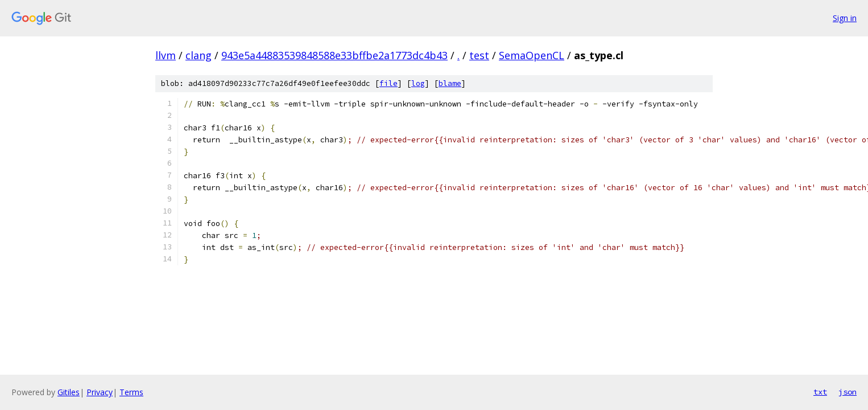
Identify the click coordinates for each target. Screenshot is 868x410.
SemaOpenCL (532, 55)
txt (820, 392)
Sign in (845, 18)
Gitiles (69, 392)
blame (450, 83)
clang (199, 55)
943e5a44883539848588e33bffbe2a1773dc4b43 (334, 55)
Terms (131, 392)
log (418, 83)
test (479, 55)
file (388, 83)
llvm (166, 55)
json (848, 392)
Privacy (100, 392)
